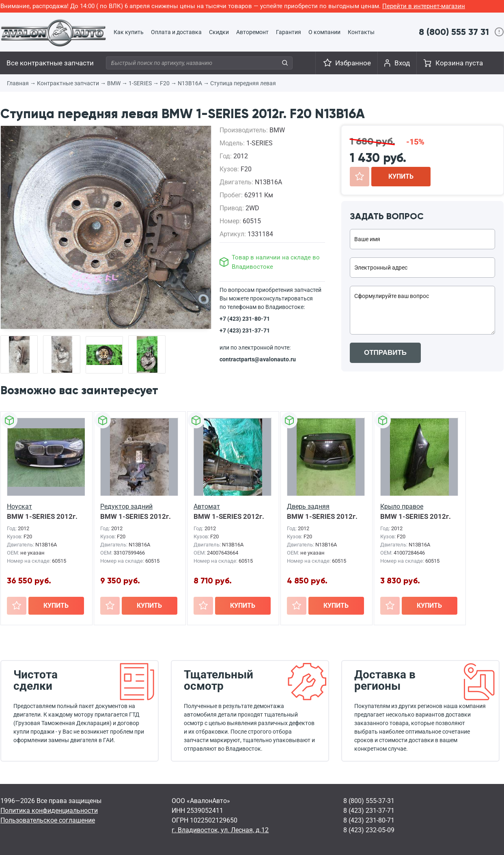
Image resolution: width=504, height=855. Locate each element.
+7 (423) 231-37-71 (245, 330)
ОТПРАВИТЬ (385, 353)
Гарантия (289, 32)
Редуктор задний (126, 506)
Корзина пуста (459, 63)
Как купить (129, 32)
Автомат (207, 506)
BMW (114, 83)
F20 (165, 83)
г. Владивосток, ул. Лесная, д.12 (220, 830)
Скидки (219, 32)
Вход (402, 63)
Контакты (361, 32)
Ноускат (19, 506)
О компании (324, 32)
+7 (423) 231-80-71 (245, 319)
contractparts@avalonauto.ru (258, 359)
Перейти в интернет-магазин (424, 6)
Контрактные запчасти (68, 83)
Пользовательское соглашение (48, 820)
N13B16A (190, 83)
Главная (18, 83)
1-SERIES (140, 83)
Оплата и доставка (176, 32)
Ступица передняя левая (243, 83)
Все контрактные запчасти (50, 63)
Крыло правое (402, 506)
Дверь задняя (308, 506)
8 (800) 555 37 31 (454, 32)
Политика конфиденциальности (49, 811)
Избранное (353, 63)
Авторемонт (252, 32)
